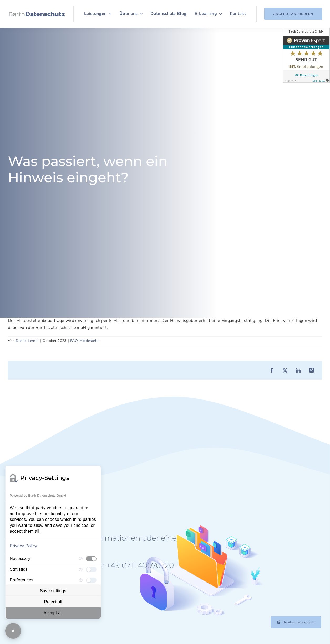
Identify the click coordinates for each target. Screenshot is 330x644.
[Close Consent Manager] (13, 631)
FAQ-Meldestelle (85, 341)
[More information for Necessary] (81, 559)
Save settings (53, 591)
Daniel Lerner (27, 341)
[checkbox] (91, 559)
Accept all (53, 613)
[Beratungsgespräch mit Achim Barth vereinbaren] (296, 622)
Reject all (53, 602)
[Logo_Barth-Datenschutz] (37, 14)
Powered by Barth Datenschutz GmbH (38, 496)
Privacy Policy (23, 546)
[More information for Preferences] (81, 580)
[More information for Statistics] (81, 569)
